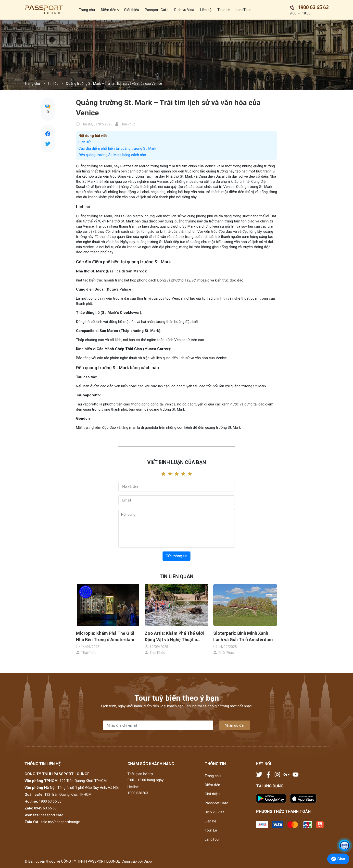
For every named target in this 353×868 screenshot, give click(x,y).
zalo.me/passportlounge (60, 822)
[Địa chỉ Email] (158, 725)
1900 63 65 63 (50, 801)
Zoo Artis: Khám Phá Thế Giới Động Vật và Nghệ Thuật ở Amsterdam (174, 636)
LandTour (243, 10)
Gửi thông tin (176, 556)
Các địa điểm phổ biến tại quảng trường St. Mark (117, 148)
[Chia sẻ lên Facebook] (48, 134)
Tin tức (53, 84)
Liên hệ (206, 10)
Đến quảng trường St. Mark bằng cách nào (112, 155)
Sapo (148, 861)
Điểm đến (108, 10)
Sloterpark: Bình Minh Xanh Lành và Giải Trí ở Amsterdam (243, 636)
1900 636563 (138, 793)
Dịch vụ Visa (184, 10)
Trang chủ (87, 10)
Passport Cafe (157, 10)
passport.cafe (52, 815)
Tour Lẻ (224, 10)
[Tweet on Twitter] (48, 144)
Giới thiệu (132, 10)
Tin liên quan (176, 576)
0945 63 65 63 (45, 808)
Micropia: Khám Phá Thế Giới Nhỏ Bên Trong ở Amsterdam (105, 636)
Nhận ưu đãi (234, 725)
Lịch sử (84, 142)
